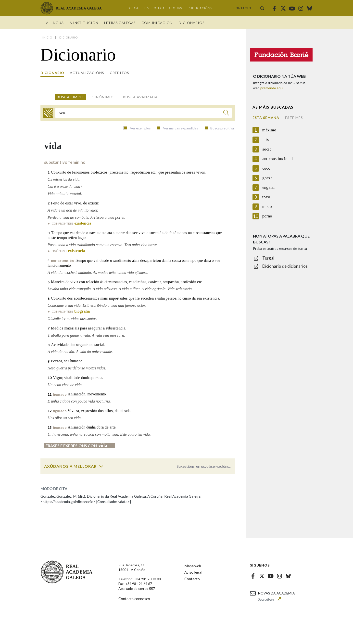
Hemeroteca (154, 8)
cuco (266, 168)
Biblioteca (129, 8)
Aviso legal (193, 572)
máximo (269, 130)
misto (267, 207)
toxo (266, 197)
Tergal (268, 258)
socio (267, 149)
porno (267, 216)
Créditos (120, 73)
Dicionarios (191, 23)
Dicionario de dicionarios (285, 266)
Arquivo (176, 8)
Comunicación (157, 23)
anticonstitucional (277, 159)
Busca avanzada (140, 97)
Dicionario (52, 73)
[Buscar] (226, 113)
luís (265, 140)
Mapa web (193, 566)
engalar (269, 187)
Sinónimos (104, 97)
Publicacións (200, 8)
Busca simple (70, 97)
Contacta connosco (134, 599)
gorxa (267, 178)
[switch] (101, 466)
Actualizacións (87, 73)
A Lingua (55, 23)
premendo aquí (272, 88)
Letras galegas (120, 23)
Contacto (242, 8)
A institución (84, 23)
